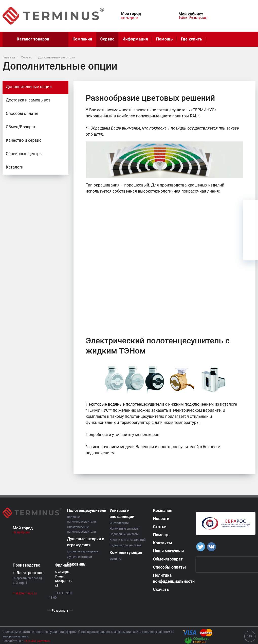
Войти (183, 18)
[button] (155, 13)
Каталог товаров (35, 39)
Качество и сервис (24, 140)
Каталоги (15, 167)
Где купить (192, 39)
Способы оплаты (22, 113)
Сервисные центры (24, 154)
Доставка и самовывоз (28, 100)
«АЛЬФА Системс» (37, 641)
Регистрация (198, 18)
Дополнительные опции (29, 87)
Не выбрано (131, 18)
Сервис (107, 39)
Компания (82, 39)
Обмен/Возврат (21, 127)
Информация (135, 39)
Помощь (164, 39)
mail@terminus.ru (25, 593)
